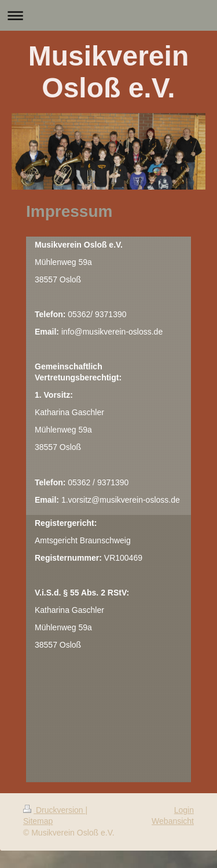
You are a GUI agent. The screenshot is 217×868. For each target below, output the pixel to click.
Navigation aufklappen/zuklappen (108, 15)
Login (184, 810)
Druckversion (54, 810)
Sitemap (38, 821)
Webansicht (173, 821)
